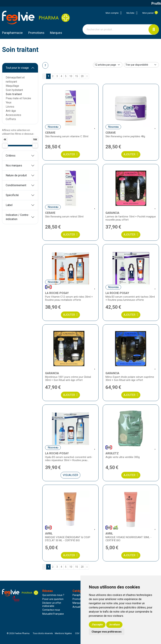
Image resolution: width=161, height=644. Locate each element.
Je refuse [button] (114, 625)
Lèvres (10, 107)
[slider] (5, 146)
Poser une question (53, 599)
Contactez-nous (51, 610)
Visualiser (70, 475)
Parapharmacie (12, 33)
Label (9, 205)
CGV (77, 633)
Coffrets (11, 119)
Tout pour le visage (17, 68)
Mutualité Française (53, 614)
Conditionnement (16, 185)
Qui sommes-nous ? (53, 595)
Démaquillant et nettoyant (15, 80)
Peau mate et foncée (18, 98)
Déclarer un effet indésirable (52, 604)
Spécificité (12, 195)
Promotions (79, 599)
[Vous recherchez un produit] (116, 30)
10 (71, 76)
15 (77, 76)
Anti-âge (11, 111)
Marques (56, 33)
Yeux (9, 102)
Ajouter (70, 154)
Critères (11, 156)
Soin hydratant (14, 90)
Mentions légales (63, 633)
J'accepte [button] (97, 625)
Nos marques (14, 165)
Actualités (78, 607)
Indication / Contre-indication (17, 217)
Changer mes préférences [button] (107, 632)
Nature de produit (16, 175)
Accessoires (13, 115)
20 (82, 76)
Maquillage (12, 86)
